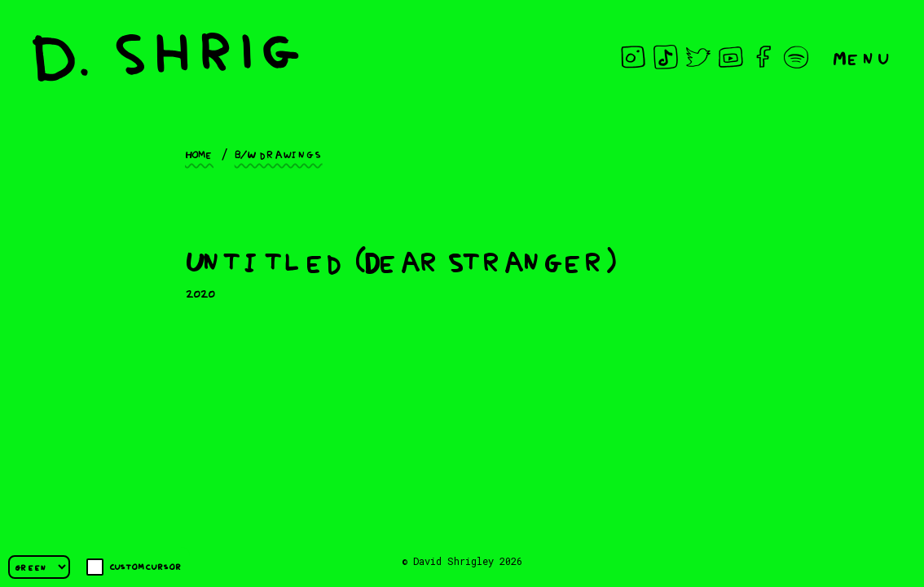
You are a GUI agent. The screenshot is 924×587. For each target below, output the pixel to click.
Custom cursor (134, 567)
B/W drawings (279, 153)
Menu (862, 57)
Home (199, 153)
